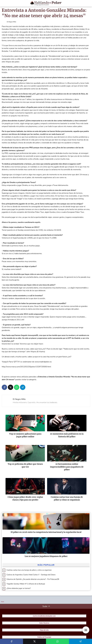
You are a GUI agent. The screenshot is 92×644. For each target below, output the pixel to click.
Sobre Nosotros (44, 623)
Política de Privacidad (44, 637)
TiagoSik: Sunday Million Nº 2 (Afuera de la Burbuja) (26, 584)
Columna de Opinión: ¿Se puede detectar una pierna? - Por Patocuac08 (33, 579)
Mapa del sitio (44, 630)
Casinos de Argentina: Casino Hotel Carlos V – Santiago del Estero (31, 575)
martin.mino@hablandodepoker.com (44, 616)
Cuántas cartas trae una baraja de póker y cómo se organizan (29, 570)
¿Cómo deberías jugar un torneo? (19, 588)
